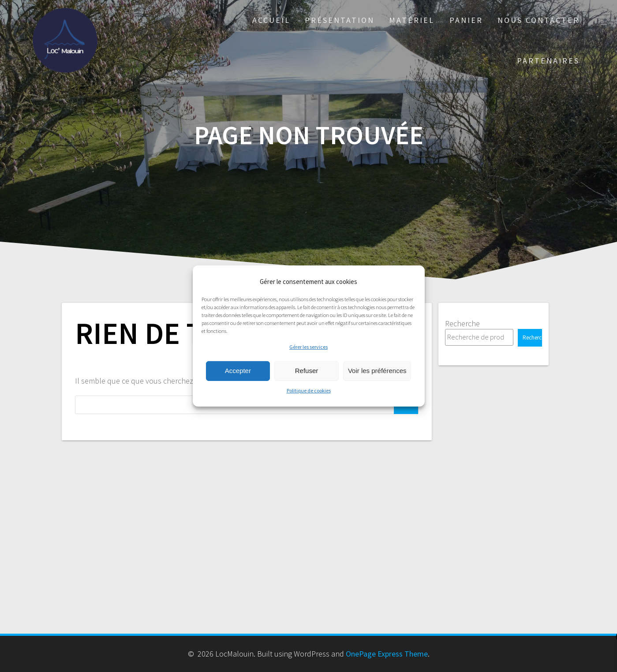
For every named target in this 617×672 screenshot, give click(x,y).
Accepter (238, 371)
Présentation (340, 20)
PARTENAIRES (548, 61)
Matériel (412, 20)
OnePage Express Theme (387, 654)
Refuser (307, 371)
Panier (466, 20)
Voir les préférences (377, 371)
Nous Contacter (538, 20)
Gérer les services (308, 347)
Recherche (462, 323)
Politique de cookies (309, 390)
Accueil (271, 20)
